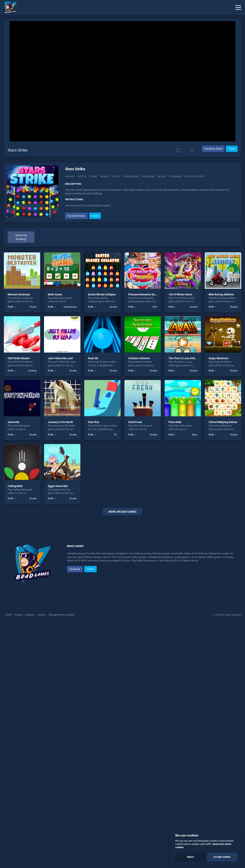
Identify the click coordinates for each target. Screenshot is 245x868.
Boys (195, 435)
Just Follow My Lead (60, 358)
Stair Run (94, 422)
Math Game (55, 294)
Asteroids (13, 422)
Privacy (18, 729)
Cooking (32, 371)
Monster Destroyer (19, 294)
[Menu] (238, 8)
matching (149, 176)
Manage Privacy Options (61, 729)
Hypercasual (70, 307)
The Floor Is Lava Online (183, 358)
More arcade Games (122, 512)
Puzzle (82, 176)
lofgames (175, 176)
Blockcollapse (195, 176)
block (162, 176)
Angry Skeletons (219, 358)
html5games (131, 176)
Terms (8, 729)
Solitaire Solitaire (139, 358)
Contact (41, 729)
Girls (155, 307)
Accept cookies (222, 857)
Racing (234, 307)
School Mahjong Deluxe (223, 422)
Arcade (70, 176)
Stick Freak (135, 422)
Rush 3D (93, 358)
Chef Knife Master (19, 358)
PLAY (10, 307)
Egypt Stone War (58, 486)
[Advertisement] (122, 577)
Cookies (30, 729)
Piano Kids (175, 422)
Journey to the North (60, 422)
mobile (105, 176)
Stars (93, 176)
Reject (190, 857)
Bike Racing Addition (221, 294)
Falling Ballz (15, 486)
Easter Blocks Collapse (102, 294)
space (116, 176)
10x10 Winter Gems (180, 294)
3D (115, 435)
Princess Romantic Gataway (145, 294)
